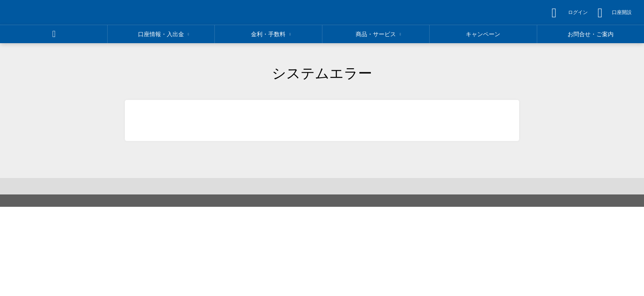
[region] (66, 12)
